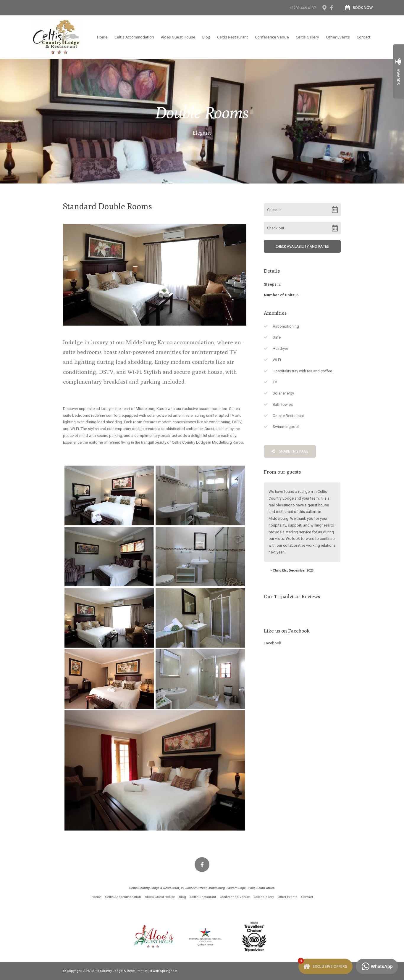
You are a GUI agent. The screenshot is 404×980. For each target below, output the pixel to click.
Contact (364, 37)
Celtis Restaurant (233, 37)
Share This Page (290, 451)
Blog (206, 37)
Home (102, 37)
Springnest (169, 971)
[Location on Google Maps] (324, 7)
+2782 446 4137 (303, 8)
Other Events (338, 37)
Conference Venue (272, 37)
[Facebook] (332, 8)
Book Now (359, 8)
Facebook (273, 643)
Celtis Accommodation (134, 37)
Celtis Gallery (307, 37)
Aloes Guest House (178, 37)
